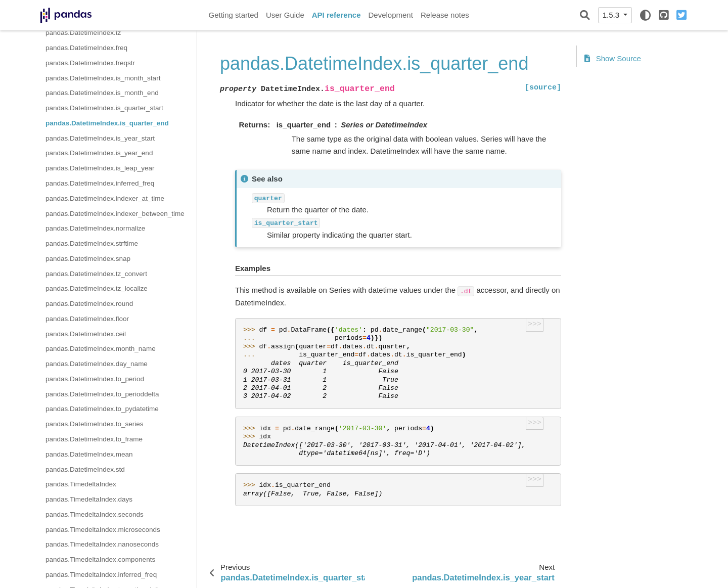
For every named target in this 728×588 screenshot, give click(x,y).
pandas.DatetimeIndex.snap (88, 259)
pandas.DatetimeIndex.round (89, 304)
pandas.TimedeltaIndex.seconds (95, 514)
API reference (336, 15)
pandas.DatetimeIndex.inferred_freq (100, 183)
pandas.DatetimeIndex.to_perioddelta (102, 394)
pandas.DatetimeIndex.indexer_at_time (105, 198)
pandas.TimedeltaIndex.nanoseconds (102, 544)
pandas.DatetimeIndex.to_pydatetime (102, 409)
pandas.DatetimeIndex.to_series (95, 424)
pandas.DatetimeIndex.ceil (86, 334)
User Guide (285, 15)
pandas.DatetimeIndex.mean (89, 454)
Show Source (613, 58)
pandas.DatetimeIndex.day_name (97, 364)
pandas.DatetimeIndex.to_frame (94, 439)
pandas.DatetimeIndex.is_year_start (100, 138)
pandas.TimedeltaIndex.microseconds (103, 530)
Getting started (234, 15)
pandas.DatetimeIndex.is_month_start (103, 78)
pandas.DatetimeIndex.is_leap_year (100, 168)
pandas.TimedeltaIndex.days (89, 499)
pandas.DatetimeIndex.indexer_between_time (115, 214)
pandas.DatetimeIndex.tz (83, 33)
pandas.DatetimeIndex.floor (87, 319)
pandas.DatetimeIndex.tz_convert (96, 274)
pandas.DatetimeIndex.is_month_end (102, 93)
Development (390, 15)
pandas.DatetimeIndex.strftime (92, 243)
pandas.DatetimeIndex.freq (86, 48)
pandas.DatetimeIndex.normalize (95, 228)
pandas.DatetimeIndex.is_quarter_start (104, 108)
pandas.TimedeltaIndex (81, 484)
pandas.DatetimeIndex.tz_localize (97, 288)
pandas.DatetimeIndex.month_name (101, 349)
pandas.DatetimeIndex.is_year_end (99, 153)
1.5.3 (612, 15)
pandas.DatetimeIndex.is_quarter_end (107, 123)
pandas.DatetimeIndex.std (85, 469)
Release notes (445, 15)
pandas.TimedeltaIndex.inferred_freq (101, 575)
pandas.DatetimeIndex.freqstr (90, 63)
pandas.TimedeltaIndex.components (100, 559)
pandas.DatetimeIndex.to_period (95, 379)
